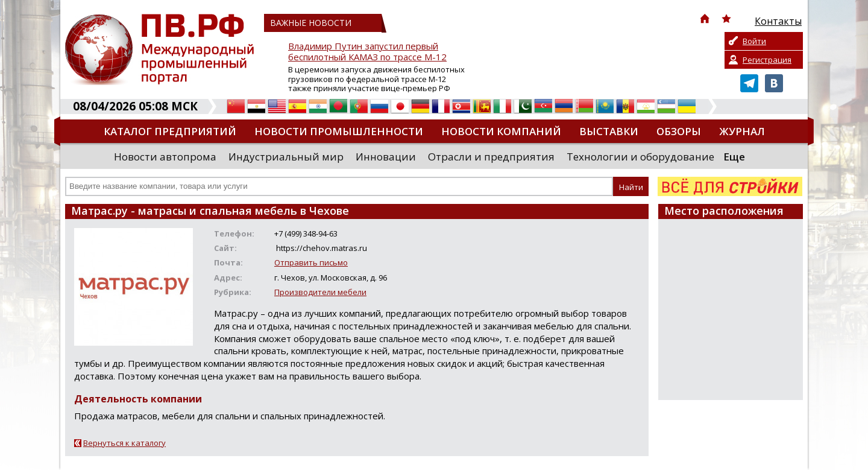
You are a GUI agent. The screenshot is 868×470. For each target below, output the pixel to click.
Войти (754, 41)
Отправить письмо (311, 262)
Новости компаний (501, 131)
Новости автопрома (165, 157)
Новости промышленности (339, 131)
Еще (734, 157)
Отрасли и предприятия (491, 157)
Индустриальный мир (286, 157)
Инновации (386, 157)
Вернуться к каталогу (124, 443)
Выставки (609, 131)
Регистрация (767, 60)
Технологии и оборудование (640, 157)
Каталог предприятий (170, 131)
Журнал (742, 131)
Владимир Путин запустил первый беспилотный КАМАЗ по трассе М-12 (367, 52)
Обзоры (679, 131)
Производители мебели (320, 292)
